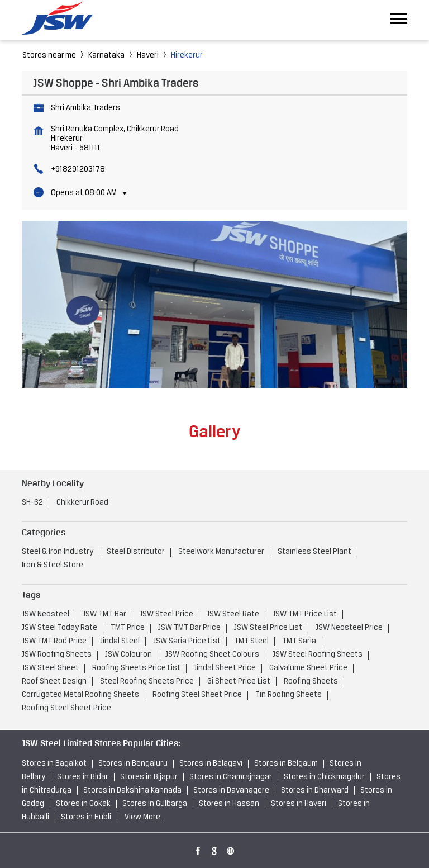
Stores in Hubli (86, 817)
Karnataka (106, 56)
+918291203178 (78, 170)
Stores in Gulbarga (155, 804)
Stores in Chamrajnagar (231, 777)
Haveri (148, 56)
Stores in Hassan (229, 804)
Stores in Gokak (83, 804)
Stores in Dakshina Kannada (132, 791)
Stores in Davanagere (231, 791)
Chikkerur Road (82, 503)
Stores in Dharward (315, 791)
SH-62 (32, 503)
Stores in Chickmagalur (324, 777)
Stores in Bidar (83, 777)
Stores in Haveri (299, 804)
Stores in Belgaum (286, 764)
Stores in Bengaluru (133, 764)
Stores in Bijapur (149, 777)
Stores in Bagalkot (54, 764)
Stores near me (49, 56)
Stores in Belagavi (211, 764)
